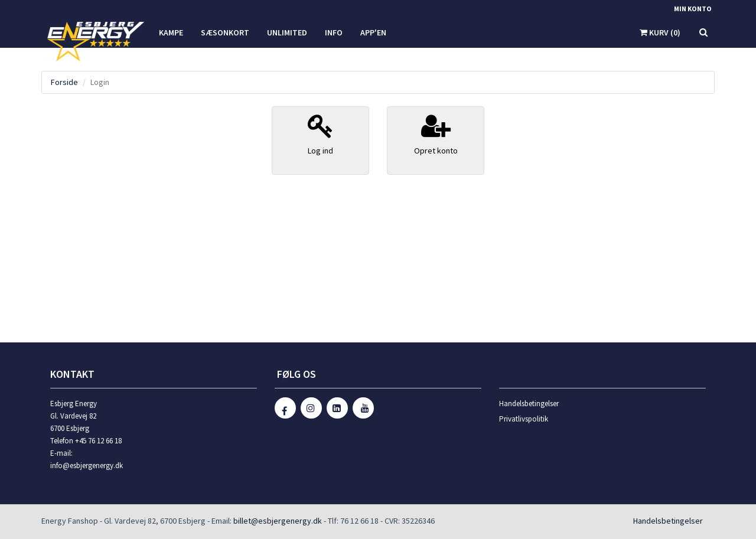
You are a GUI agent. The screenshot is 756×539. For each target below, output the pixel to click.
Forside (64, 82)
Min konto (693, 9)
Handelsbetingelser (529, 404)
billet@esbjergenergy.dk (278, 521)
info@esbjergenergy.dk (87, 465)
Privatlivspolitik (524, 419)
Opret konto (436, 134)
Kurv (660, 32)
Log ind (320, 134)
